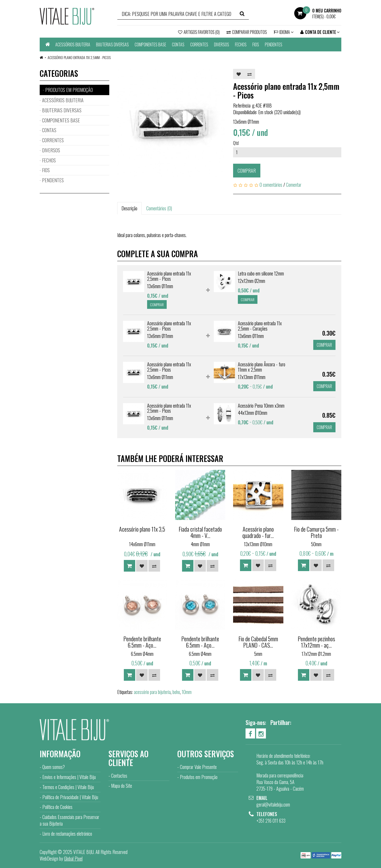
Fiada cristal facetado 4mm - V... (200, 532)
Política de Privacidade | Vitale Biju (70, 797)
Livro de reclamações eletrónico (67, 834)
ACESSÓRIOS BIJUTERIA (73, 44)
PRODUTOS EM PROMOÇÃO (69, 90)
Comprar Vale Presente (198, 767)
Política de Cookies (57, 807)
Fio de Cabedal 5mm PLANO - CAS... (258, 642)
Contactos (119, 776)
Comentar (294, 185)
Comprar (247, 171)
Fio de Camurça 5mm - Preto (316, 532)
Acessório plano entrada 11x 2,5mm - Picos (79, 57)
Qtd (236, 143)
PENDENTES (274, 44)
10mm (187, 692)
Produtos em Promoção (199, 777)
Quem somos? (54, 767)
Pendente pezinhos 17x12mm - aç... (316, 642)
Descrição (129, 208)
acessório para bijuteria (152, 692)
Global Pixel (73, 858)
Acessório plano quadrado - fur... (258, 532)
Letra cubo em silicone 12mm (261, 273)
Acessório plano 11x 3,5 (142, 529)
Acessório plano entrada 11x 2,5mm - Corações (260, 326)
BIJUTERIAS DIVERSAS (112, 44)
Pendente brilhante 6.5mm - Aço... (142, 642)
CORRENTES (199, 44)
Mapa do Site (122, 786)
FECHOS (241, 44)
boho (176, 692)
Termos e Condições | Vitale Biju (68, 787)
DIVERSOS (222, 44)
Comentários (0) (159, 208)
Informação (60, 754)
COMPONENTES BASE (150, 44)
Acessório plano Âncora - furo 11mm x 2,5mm (262, 367)
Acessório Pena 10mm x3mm (261, 406)
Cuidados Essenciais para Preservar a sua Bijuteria (69, 820)
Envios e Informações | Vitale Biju (69, 777)
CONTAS (178, 44)
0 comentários (271, 185)
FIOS (256, 44)
